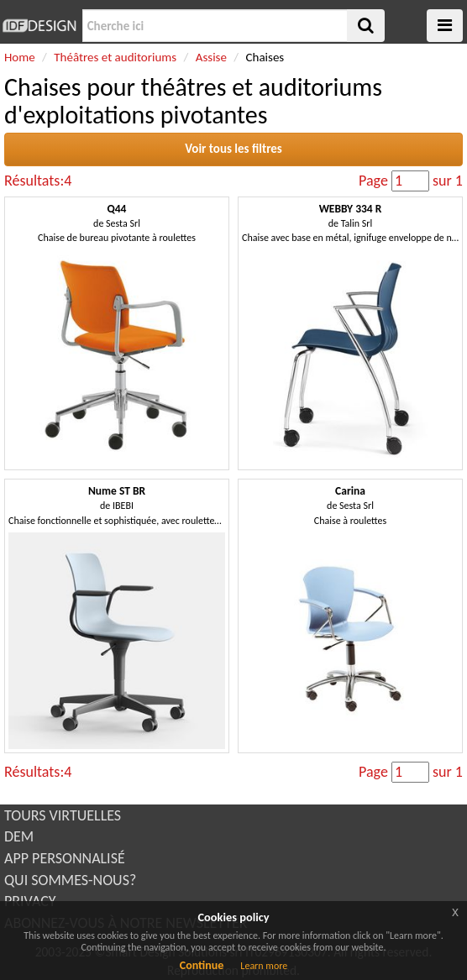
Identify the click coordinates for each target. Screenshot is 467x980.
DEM (19, 836)
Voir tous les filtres (233, 149)
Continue (202, 965)
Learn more (264, 966)
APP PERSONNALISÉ (65, 858)
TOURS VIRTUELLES (63, 815)
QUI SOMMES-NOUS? (70, 880)
